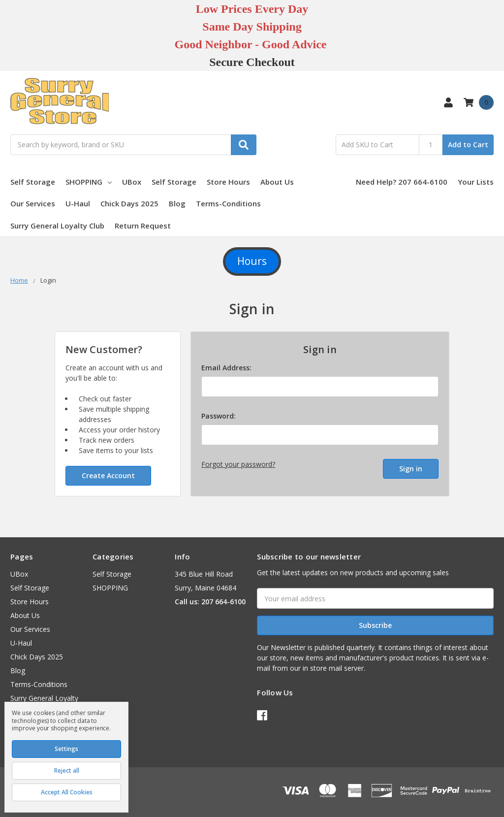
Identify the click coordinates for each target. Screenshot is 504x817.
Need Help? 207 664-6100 (402, 182)
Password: (219, 416)
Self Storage (33, 182)
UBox (132, 182)
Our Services (33, 203)
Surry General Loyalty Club (57, 226)
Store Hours (228, 182)
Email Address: (226, 368)
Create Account (108, 475)
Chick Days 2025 (129, 203)
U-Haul (78, 203)
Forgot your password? (238, 464)
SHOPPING (89, 182)
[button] (252, 261)
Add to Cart (468, 145)
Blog (177, 203)
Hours (252, 261)
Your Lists (476, 182)
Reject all (67, 770)
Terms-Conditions (228, 203)
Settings (66, 749)
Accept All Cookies (67, 792)
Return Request (143, 226)
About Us (277, 182)
